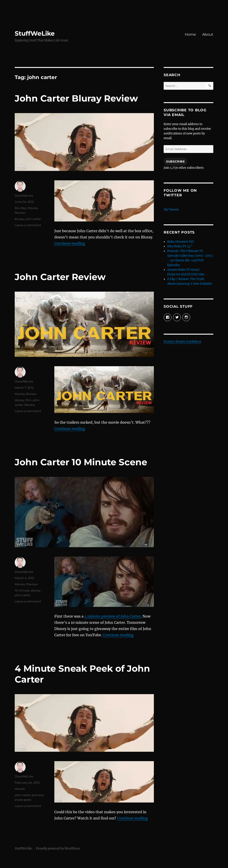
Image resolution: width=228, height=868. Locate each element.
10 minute (22, 590)
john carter (33, 219)
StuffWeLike (35, 33)
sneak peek (23, 800)
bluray (19, 219)
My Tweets (171, 210)
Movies (33, 208)
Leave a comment (28, 225)
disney (19, 400)
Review (20, 213)
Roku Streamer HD (180, 242)
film (28, 400)
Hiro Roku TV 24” (180, 246)
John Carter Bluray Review (76, 98)
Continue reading (70, 243)
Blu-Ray (20, 208)
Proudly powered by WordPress (58, 849)
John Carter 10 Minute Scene (81, 462)
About (208, 34)
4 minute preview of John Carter (113, 616)
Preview (32, 584)
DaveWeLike (24, 195)
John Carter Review (60, 277)
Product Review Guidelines (182, 342)
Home (190, 34)
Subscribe (175, 161)
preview (38, 795)
